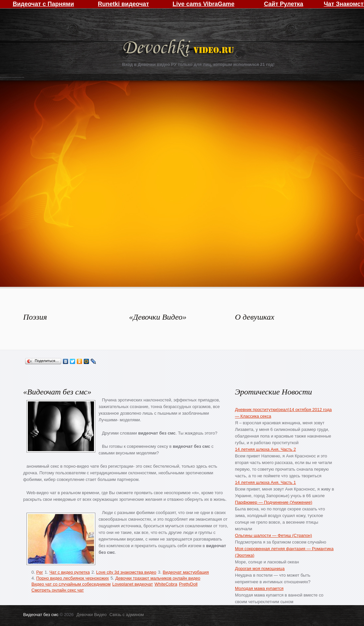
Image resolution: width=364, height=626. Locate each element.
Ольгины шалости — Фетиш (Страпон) (273, 535)
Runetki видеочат (123, 4)
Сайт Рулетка (284, 4)
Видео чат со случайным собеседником (71, 584)
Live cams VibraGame (204, 4)
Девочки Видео (179, 49)
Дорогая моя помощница (260, 569)
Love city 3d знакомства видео (126, 572)
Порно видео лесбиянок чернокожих (72, 578)
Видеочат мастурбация (186, 572)
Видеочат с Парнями (43, 4)
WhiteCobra (166, 584)
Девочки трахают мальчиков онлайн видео (158, 578)
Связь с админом (127, 615)
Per (39, 572)
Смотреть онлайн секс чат (58, 590)
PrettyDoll (188, 584)
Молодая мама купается (259, 588)
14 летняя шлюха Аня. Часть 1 (265, 482)
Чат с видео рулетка (69, 572)
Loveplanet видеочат (133, 584)
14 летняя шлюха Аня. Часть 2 (265, 449)
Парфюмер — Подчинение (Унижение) (274, 502)
